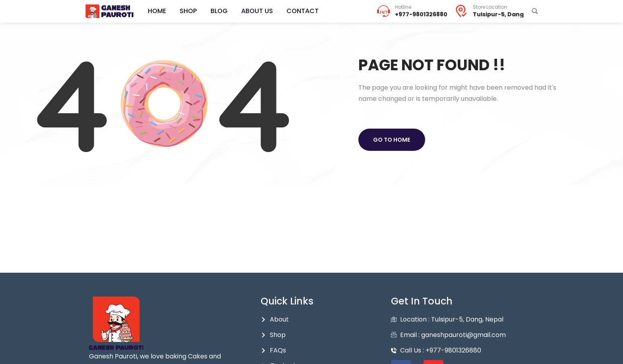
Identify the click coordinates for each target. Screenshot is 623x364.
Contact (286, 11)
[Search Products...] (535, 11)
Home (155, 11)
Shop (183, 11)
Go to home (393, 140)
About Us (244, 11)
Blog (210, 11)
